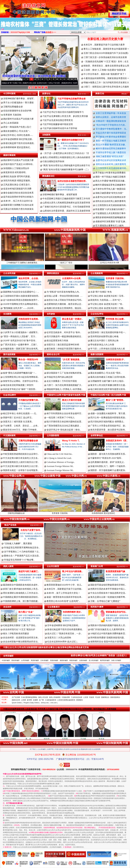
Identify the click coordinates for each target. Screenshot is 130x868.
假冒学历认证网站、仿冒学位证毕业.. (21, 381)
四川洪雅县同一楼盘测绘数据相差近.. (64, 336)
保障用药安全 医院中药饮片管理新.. (107, 642)
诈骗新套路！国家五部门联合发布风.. (21, 349)
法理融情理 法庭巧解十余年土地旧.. (107, 381)
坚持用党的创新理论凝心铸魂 (104, 336)
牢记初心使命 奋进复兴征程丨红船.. (107, 308)
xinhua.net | (45, 703)
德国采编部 (64, 660)
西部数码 (79, 700)
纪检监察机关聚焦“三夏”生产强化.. (20, 625)
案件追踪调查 (9, 354)
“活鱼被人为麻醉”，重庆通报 (18, 543)
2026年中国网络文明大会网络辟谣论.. (21, 304)
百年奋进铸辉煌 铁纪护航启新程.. (63, 625)
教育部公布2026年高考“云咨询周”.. (63, 601)
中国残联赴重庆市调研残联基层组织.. (21, 597)
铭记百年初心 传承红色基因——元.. (20, 413)
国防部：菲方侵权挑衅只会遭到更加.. (108, 470)
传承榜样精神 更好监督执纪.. (17, 147)
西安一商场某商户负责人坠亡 (17, 127)
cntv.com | (54, 703)
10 (57, 79)
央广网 (41, 700)
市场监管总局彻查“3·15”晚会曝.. (19, 560)
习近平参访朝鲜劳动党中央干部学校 (60, 128)
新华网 (29, 700)
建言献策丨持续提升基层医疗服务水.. (64, 349)
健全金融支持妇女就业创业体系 (18, 193)
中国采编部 (6, 660)
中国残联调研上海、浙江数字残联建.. (21, 601)
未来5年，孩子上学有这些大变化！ (63, 593)
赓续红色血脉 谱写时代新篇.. (17, 176)
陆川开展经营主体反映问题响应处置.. (64, 422)
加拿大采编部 (116, 660)
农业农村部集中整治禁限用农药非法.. (21, 642)
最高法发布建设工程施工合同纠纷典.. (108, 377)
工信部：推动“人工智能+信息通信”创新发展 (105, 70)
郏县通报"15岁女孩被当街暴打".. (111, 212)
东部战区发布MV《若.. (117, 441)
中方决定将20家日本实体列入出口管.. (21, 466)
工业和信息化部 (77, 697)
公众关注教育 (53, 566)
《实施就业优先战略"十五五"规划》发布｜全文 (106, 61)
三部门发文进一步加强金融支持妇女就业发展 (105, 57)
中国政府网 (66, 697)
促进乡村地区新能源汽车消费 (17, 189)
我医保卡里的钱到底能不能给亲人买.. (108, 625)
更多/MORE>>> (83, 94)
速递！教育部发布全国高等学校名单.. (64, 597)
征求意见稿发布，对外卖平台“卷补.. (64, 332)
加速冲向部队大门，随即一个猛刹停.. (108, 466)
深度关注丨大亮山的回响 (59, 638)
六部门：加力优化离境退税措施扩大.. (64, 385)
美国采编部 (35, 660)
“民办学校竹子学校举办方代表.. (111, 125)
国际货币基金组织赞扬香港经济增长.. (108, 585)
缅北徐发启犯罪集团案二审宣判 (18, 385)
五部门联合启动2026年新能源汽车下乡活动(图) (106, 53)
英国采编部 (54, 660)
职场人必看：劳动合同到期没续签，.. (64, 296)
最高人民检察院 (55, 697)
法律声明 (50, 749)
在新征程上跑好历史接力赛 (105, 39)
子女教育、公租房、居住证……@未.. (21, 426)
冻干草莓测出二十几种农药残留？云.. (22, 552)
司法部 (98, 697)
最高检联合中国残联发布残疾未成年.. (21, 585)
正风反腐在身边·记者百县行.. (17, 185)
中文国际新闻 (9, 435)
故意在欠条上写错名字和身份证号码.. (64, 300)
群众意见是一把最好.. (72, 319)
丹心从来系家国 (11, 123)
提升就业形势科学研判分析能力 (18, 197)
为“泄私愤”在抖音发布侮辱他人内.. (63, 292)
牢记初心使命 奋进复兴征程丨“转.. (107, 304)
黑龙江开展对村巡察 (72, 400)
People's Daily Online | (32, 703)
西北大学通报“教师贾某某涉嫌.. (111, 145)
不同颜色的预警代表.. (29, 400)
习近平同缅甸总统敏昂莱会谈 (71, 99)
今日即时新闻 (9, 93)
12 (64, 79)
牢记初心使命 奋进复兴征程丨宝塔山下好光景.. (48, 83)
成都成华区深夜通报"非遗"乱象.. (111, 224)
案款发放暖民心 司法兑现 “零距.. (106, 373)
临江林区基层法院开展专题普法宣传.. (108, 389)
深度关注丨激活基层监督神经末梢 (63, 345)
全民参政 (51, 314)
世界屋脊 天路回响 (11, 115)
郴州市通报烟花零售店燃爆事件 (111, 149)
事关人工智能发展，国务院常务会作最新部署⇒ (106, 49)
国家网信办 (105, 697)
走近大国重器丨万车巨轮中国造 (62, 381)
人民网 (23, 700)
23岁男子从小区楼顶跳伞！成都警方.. (21, 332)
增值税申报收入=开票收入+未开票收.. (65, 389)
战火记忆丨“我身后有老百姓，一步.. (65, 634)
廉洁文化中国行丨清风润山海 (104, 341)
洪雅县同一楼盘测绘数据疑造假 (111, 121)
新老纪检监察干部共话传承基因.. (19, 143)
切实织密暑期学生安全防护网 (17, 111)
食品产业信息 (10, 525)
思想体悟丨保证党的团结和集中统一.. (108, 332)
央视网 (35, 700)
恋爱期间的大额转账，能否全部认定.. (64, 304)
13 (68, 79)
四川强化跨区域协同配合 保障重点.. (107, 422)
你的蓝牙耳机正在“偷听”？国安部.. (20, 389)
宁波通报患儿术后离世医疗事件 (110, 216)
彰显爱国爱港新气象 (116, 571)
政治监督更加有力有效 (57, 341)
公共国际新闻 (53, 435)
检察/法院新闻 (97, 354)
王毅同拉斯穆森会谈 (13, 107)
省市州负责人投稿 (29, 94)
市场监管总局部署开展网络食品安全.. (22, 548)
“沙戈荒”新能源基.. (71, 359)
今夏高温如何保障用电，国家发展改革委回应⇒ (106, 78)
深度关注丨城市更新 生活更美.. (18, 422)
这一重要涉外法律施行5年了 (71, 140)
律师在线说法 (53, 273)
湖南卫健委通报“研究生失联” (110, 156)
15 (75, 79)
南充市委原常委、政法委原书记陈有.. (108, 430)
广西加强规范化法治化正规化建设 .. (64, 426)
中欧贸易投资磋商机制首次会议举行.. (21, 454)
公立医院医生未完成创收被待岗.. (111, 168)
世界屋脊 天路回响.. (115, 278)
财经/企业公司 (53, 354)
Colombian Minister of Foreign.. (61, 462)
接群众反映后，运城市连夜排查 (111, 117)
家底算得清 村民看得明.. (15, 172)
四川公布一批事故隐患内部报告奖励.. (108, 418)
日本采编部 (44, 660)
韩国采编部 (73, 660)
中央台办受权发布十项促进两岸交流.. (108, 593)
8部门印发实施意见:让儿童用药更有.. (108, 629)
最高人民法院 (43, 697)
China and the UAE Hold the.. (60, 454)
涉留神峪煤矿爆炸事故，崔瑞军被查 (60, 194)
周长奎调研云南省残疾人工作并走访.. (21, 593)
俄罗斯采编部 (105, 660)
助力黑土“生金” (26, 612)
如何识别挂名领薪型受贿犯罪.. (72, 181)
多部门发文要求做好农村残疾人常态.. (21, 589)
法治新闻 (7, 314)
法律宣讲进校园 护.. (115, 359)
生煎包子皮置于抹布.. (31, 530)
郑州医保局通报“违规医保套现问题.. (108, 638)
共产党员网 (16, 697)
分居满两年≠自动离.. (72, 278)
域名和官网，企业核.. (29, 278)
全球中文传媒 (22, 8)
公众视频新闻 (97, 273)
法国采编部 (83, 660)
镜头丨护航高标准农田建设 (16, 634)
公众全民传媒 (9, 273)
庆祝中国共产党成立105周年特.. (18, 164)
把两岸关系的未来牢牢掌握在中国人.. (108, 589)
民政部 (92, 697)
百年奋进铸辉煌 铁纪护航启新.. (18, 139)
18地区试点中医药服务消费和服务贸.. (108, 634)
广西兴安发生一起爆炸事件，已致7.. (20, 345)
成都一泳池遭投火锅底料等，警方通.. (108, 413)
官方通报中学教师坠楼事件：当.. (111, 129)
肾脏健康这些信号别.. (116, 612)
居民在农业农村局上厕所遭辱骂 (111, 164)
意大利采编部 (94, 660)
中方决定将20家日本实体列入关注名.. (21, 458)
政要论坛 (46, 93)
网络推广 (125, 94)
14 (72, 79)
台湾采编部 (25, 660)
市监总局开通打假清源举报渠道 (111, 133)
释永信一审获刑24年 (28, 359)
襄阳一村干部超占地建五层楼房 (111, 141)
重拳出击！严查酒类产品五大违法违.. (22, 556)
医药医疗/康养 (97, 607)
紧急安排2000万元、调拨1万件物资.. (20, 430)
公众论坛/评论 (97, 314)
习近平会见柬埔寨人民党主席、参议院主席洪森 (65, 116)
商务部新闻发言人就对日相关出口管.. (21, 462)
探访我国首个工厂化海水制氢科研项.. (64, 373)
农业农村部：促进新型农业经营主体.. (21, 638)
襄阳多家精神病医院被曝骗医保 (110, 220)
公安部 (86, 697)
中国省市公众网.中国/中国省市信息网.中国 (66, 395)
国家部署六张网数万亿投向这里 (18, 205)
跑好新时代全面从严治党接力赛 (18, 119)
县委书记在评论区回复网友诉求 (111, 160)
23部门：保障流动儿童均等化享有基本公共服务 (106, 87)
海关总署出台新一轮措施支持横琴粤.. (108, 597)
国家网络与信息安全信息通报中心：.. (21, 292)
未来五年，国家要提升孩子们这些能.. (64, 589)
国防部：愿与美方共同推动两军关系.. (108, 454)
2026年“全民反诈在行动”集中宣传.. (20, 341)
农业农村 (7, 607)
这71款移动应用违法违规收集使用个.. (21, 300)
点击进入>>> (51, 32)
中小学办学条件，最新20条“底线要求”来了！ (105, 74)
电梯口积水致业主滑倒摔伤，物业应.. (64, 308)
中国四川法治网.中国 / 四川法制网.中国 (108, 395)
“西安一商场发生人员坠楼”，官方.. (20, 336)
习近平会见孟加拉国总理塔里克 (58, 120)
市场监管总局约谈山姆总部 (60, 377)
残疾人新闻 (8, 566)
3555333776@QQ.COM (20, 32)
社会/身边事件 (10, 395)
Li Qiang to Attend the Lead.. (59, 458)
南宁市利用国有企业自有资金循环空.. (64, 413)
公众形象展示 (54, 607)
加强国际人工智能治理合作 (16, 168)
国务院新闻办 (115, 697)
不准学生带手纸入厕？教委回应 (111, 152)
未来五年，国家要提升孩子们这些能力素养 (104, 45)
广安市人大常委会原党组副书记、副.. (108, 426)
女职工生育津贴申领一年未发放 (111, 113)
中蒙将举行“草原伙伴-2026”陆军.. (106, 458)
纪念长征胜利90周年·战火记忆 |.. (63, 642)
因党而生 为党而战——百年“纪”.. (106, 300)
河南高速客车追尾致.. (29, 319)
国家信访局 (16, 700)
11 (61, 79)
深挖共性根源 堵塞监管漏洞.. (17, 181)
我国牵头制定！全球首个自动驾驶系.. (21, 470)
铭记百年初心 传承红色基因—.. (18, 135)
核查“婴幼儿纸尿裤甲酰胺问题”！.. (20, 373)
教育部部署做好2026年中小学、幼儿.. (64, 585)
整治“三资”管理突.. (115, 400)
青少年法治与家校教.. (72, 571)
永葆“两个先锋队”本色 (18, 83)
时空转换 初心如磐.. (115, 319)
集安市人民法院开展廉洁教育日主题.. (108, 385)
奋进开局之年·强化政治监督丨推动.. (64, 430)
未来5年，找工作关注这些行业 (18, 201)
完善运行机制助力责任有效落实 (18, 209)
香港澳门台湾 (97, 566)
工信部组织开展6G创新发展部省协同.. (21, 296)
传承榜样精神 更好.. (72, 612)
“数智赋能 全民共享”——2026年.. (19, 308)
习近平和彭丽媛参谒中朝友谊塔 (58, 124)
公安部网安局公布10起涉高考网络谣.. (21, 377)
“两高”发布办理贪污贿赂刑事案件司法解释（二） (66, 170)
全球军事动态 (97, 435)
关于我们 (33, 749)
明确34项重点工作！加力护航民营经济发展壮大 (106, 83)
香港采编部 (15, 660)
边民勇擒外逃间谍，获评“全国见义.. (108, 462)
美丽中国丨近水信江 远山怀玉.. (18, 418)
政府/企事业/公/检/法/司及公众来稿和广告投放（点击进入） (99, 655)
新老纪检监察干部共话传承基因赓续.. (65, 629)
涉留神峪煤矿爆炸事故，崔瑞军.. (19, 99)
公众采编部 (42, 749)
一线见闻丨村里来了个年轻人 (61, 418)
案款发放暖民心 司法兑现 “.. (17, 131)
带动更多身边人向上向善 (102, 345)
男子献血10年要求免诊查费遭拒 (111, 137)
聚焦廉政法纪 (48, 176)
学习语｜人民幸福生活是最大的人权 (108, 349)
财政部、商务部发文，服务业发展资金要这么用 (106, 66)
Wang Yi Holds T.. (71, 441)
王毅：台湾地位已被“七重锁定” (105, 601)
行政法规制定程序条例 (53, 161)
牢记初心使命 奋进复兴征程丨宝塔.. (107, 296)
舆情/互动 (100, 93)
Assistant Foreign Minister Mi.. (60, 466)
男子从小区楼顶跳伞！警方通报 (18, 103)
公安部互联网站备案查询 (66, 700)
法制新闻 (46, 135)
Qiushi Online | (17, 703)
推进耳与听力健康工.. (29, 571)
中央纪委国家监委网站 (29, 697)
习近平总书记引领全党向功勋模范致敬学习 (63, 112)
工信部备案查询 (51, 700)
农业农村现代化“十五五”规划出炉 (19, 629)
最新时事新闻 (9, 155)
